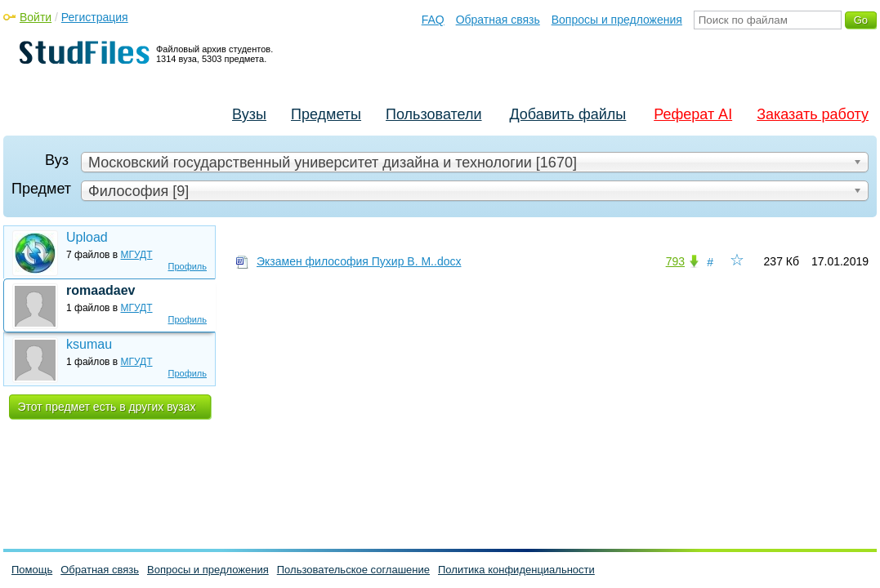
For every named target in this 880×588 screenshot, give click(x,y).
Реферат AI (693, 114)
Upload (87, 237)
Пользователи (433, 114)
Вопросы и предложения (617, 20)
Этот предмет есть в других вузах (107, 407)
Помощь (32, 570)
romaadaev (101, 290)
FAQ (433, 20)
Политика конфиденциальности (516, 570)
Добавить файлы (567, 114)
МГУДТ (137, 255)
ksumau (89, 344)
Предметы (326, 114)
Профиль (188, 266)
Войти (36, 17)
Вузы (249, 114)
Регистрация (95, 17)
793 (675, 261)
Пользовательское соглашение (353, 570)
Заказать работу (813, 114)
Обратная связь (498, 20)
